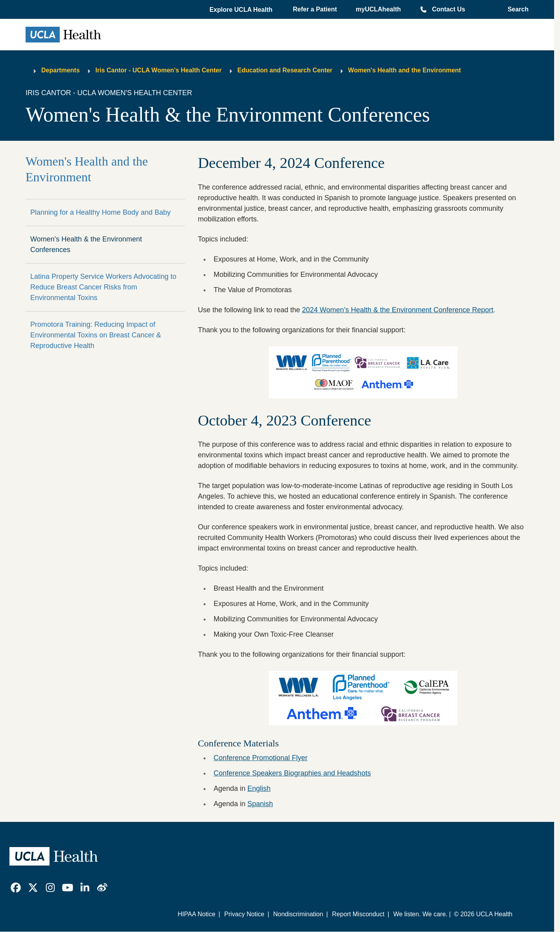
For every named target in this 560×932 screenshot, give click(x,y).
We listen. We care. (420, 914)
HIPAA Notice (196, 914)
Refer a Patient (315, 9)
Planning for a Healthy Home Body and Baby (100, 212)
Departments (61, 70)
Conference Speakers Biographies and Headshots (292, 773)
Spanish (260, 804)
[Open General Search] (516, 9)
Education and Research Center (285, 70)
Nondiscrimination (298, 914)
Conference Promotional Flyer (260, 758)
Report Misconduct (358, 914)
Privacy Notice (244, 914)
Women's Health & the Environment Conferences (86, 244)
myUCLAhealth (378, 9)
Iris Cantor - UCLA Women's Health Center (159, 70)
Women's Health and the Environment (405, 70)
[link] (16, 888)
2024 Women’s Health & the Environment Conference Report (398, 310)
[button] (242, 10)
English (259, 788)
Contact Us (448, 9)
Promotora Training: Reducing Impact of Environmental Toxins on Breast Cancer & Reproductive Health (96, 335)
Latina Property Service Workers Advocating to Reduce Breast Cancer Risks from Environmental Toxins (103, 287)
